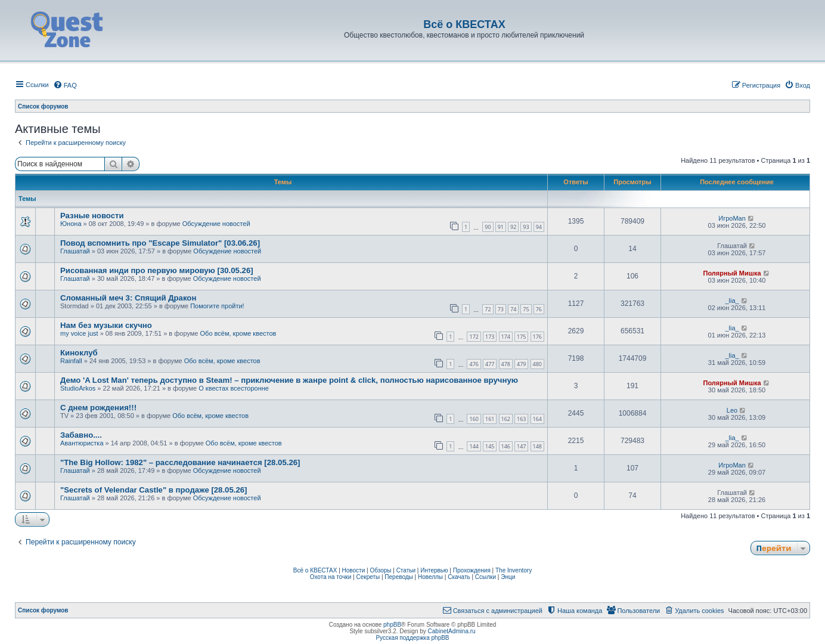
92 (513, 227)
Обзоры (380, 570)
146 (506, 446)
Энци (508, 577)
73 (501, 309)
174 (506, 337)
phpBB (392, 625)
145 (490, 446)
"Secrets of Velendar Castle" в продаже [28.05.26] (154, 490)
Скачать (459, 577)
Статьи (406, 570)
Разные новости (92, 216)
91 (501, 227)
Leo (732, 410)
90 (488, 227)
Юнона (71, 224)
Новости (354, 570)
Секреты (368, 577)
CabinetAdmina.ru (452, 631)
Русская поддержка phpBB (412, 638)
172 (474, 337)
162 (506, 419)
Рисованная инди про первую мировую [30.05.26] (157, 270)
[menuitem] (65, 85)
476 (474, 364)
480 (537, 364)
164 (537, 419)
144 (474, 446)
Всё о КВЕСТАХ (315, 570)
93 (526, 227)
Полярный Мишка (732, 273)
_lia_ (732, 301)
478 (506, 364)
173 (490, 337)
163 (521, 419)
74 (513, 309)
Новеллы (430, 577)
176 (537, 337)
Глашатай (75, 251)
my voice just (79, 333)
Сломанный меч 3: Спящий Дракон (128, 298)
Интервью (434, 570)
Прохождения (472, 570)
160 (474, 419)
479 (521, 364)
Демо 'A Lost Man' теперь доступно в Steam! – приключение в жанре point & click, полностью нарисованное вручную (289, 380)
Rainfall (71, 361)
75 (526, 309)
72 (488, 309)
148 (537, 446)
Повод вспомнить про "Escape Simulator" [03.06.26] (160, 243)
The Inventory (514, 570)
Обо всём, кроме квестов (238, 333)
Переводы (398, 577)
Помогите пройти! (217, 306)
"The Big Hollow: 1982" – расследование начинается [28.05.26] (180, 462)
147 (521, 446)
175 (521, 337)
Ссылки (486, 577)
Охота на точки (331, 577)
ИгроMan (732, 218)
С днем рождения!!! (98, 408)
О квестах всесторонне (234, 388)
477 (490, 364)
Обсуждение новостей (216, 224)
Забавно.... (81, 435)
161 (490, 419)
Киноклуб (79, 353)
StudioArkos (78, 388)
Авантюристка (82, 443)
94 (539, 227)
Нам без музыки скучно (106, 325)
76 (539, 309)
